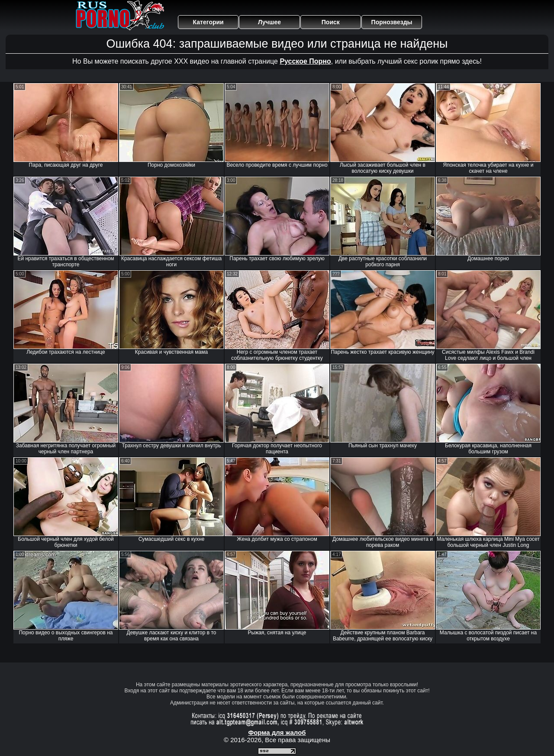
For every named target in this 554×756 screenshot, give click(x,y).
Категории (208, 22)
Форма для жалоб (277, 732)
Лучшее (269, 22)
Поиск (331, 22)
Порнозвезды (392, 22)
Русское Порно (305, 61)
